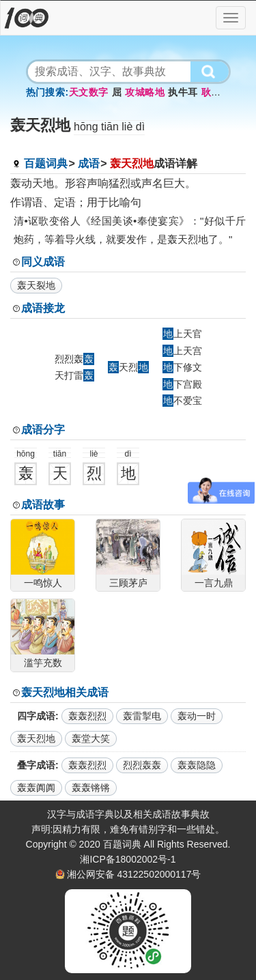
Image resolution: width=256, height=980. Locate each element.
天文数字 (88, 92)
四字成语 (36, 716)
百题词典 (46, 163)
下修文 (182, 367)
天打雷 (74, 375)
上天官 (182, 334)
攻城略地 (145, 92)
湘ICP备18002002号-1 (128, 859)
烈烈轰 (74, 359)
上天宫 (182, 351)
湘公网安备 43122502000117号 (134, 874)
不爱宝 (182, 401)
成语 (89, 163)
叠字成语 (36, 765)
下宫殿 (182, 384)
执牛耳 (183, 92)
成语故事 (43, 505)
